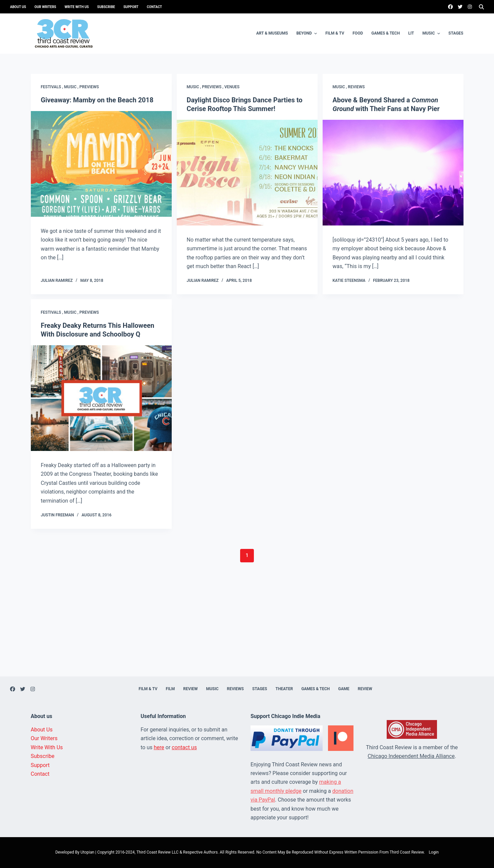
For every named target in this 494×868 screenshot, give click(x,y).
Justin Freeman (58, 515)
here (159, 747)
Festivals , (53, 87)
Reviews (356, 87)
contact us (184, 747)
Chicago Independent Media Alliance (411, 756)
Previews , (213, 87)
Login (434, 852)
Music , (72, 87)
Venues (232, 87)
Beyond (308, 34)
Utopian (87, 852)
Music (432, 34)
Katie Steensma (349, 280)
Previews (89, 87)
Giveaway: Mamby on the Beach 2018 (97, 100)
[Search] (481, 7)
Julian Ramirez (57, 280)
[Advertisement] (247, 629)
